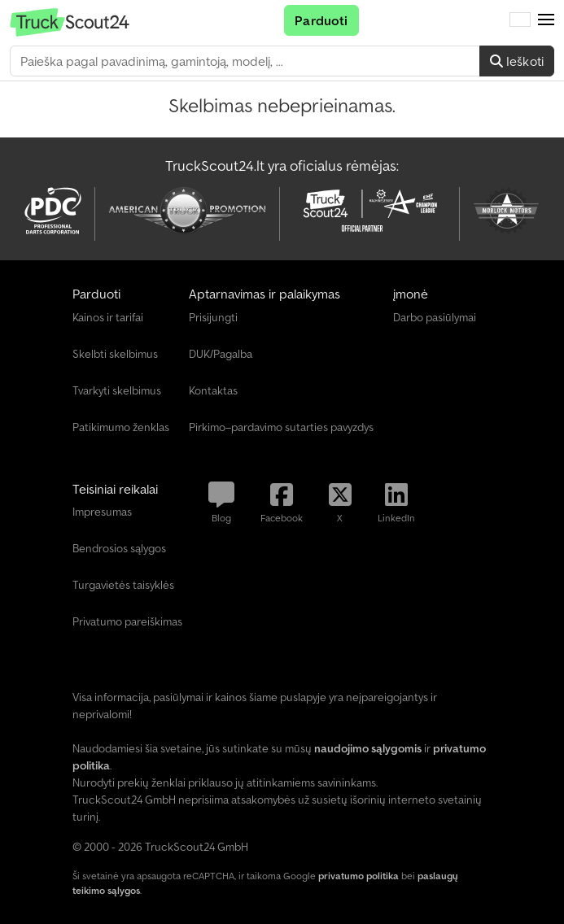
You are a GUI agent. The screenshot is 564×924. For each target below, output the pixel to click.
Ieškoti (517, 61)
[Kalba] (520, 20)
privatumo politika (359, 876)
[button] (546, 20)
